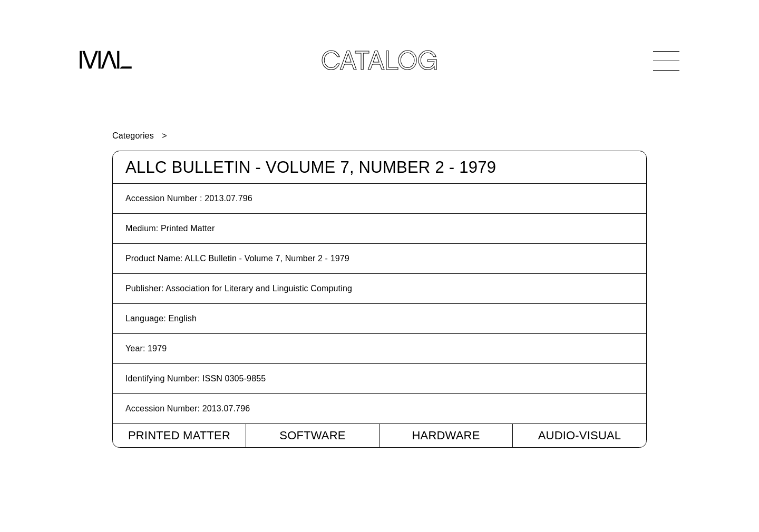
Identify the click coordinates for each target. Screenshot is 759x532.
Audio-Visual (580, 435)
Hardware (446, 435)
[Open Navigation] (666, 61)
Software (312, 435)
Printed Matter (179, 435)
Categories (133, 136)
